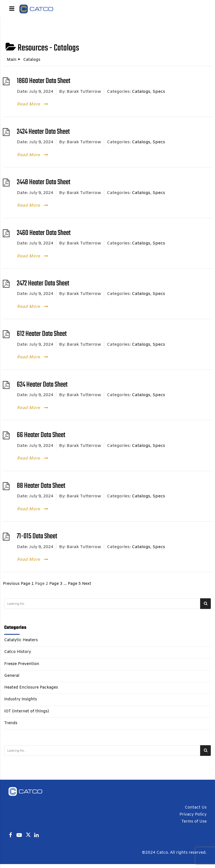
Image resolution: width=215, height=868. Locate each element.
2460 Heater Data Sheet (44, 233)
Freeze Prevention (22, 664)
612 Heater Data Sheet (42, 334)
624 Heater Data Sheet (42, 385)
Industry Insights (21, 700)
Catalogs (141, 92)
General (12, 676)
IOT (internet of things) (27, 712)
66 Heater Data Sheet (41, 435)
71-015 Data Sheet (37, 536)
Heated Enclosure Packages (31, 688)
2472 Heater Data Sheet (43, 284)
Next (87, 584)
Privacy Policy (193, 815)
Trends (11, 723)
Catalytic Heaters (21, 640)
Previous (11, 584)
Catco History (18, 652)
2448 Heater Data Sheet (44, 182)
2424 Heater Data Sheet (43, 132)
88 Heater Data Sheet (41, 486)
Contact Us (196, 808)
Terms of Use (194, 822)
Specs (159, 92)
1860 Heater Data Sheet (44, 81)
